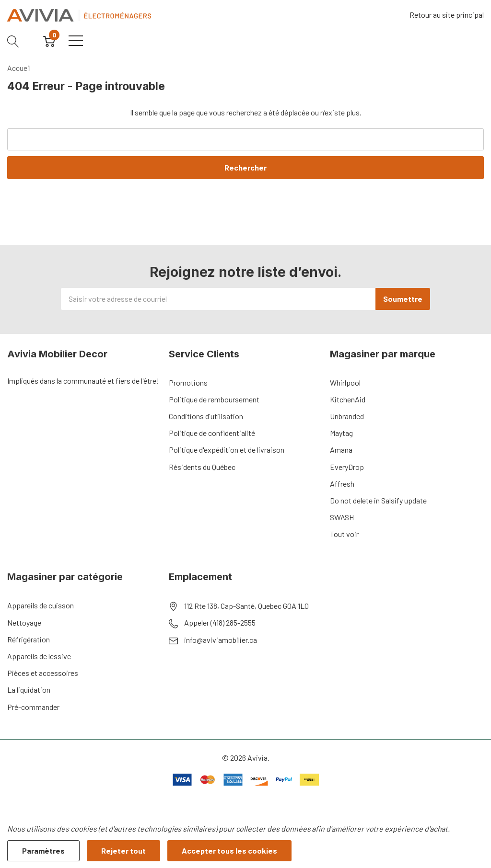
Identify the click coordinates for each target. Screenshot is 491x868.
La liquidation (29, 690)
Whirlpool (345, 383)
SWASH (342, 517)
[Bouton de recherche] (13, 41)
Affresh (342, 484)
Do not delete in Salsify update (378, 500)
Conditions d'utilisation (206, 416)
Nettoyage (24, 622)
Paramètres (43, 851)
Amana (341, 450)
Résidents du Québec (202, 467)
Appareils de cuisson (41, 605)
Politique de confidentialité (212, 433)
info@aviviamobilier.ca (221, 640)
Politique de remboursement (214, 399)
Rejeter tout (123, 851)
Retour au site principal (447, 15)
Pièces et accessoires (43, 673)
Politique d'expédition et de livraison (227, 450)
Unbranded (347, 416)
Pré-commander (33, 707)
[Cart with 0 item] (49, 41)
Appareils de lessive (39, 656)
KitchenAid (348, 399)
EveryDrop (347, 467)
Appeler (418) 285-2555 (220, 622)
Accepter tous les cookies (229, 851)
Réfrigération (29, 639)
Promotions (188, 383)
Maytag (341, 433)
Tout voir (344, 534)
